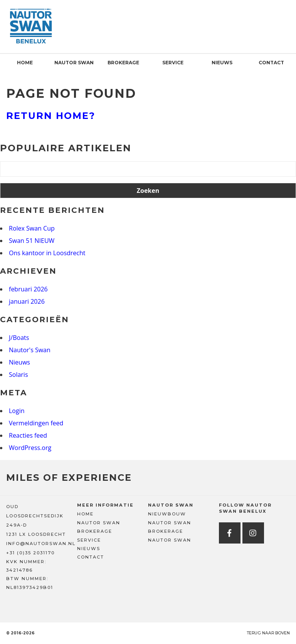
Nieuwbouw (167, 514)
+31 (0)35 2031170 (30, 553)
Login (17, 411)
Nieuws (222, 63)
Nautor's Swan (30, 350)
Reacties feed (28, 435)
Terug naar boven (268, 633)
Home (25, 63)
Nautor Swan (74, 63)
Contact (271, 63)
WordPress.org (30, 448)
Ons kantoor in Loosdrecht (47, 253)
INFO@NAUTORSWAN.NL (41, 544)
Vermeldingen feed (36, 423)
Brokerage (123, 63)
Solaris (18, 375)
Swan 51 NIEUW (32, 241)
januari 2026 (27, 301)
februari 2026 (28, 289)
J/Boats (19, 338)
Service (173, 63)
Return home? (51, 116)
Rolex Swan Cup (32, 228)
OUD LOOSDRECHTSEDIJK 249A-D (35, 516)
